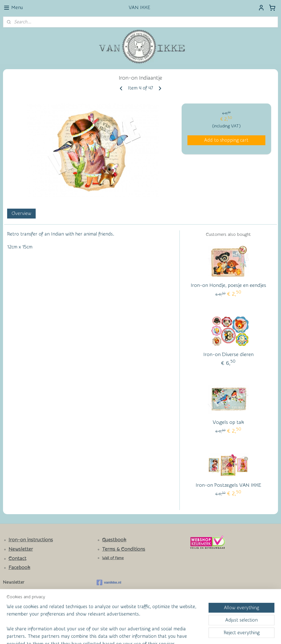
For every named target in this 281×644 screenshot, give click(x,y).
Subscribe (17, 607)
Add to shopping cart (226, 140)
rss (130, 634)
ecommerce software (149, 634)
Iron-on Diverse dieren (228, 355)
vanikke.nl (109, 583)
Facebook (19, 568)
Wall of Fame (113, 558)
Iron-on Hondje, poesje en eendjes (228, 285)
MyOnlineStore (194, 634)
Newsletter (21, 549)
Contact (17, 558)
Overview (21, 213)
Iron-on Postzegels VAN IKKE (228, 485)
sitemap (120, 634)
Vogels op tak (228, 422)
